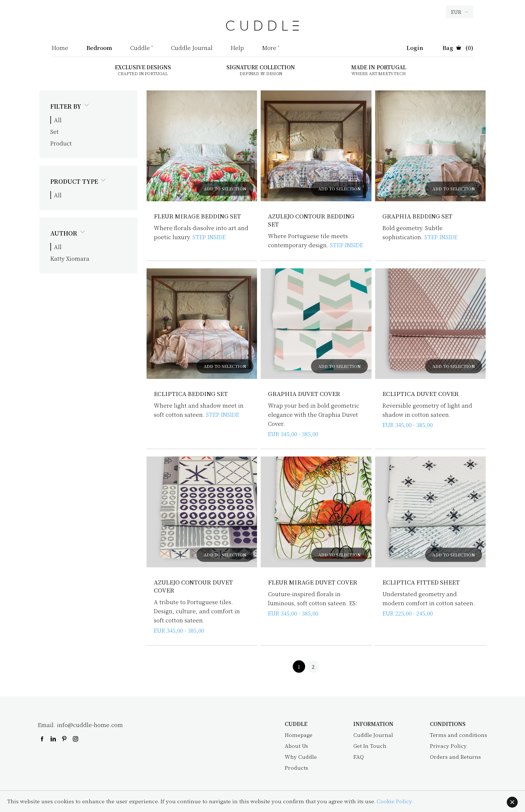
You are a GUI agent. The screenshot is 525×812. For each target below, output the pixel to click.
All (58, 120)
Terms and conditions (458, 735)
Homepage (299, 735)
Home (60, 48)
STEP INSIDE (209, 237)
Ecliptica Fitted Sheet (421, 582)
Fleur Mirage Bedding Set (198, 216)
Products (296, 768)
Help (237, 48)
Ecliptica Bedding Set (191, 394)
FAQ (359, 757)
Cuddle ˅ (141, 48)
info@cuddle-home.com (90, 725)
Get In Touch (370, 746)
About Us (296, 746)
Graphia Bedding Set (418, 216)
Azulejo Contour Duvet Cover (194, 586)
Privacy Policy (448, 746)
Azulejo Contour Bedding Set (312, 220)
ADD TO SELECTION (225, 189)
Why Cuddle (301, 757)
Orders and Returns (455, 757)
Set (55, 131)
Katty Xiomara (70, 258)
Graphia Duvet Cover (304, 394)
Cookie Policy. (395, 801)
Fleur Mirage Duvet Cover (313, 582)
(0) (458, 48)
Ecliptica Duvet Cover (421, 394)
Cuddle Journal (192, 48)
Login (415, 48)
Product (61, 143)
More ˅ (271, 48)
